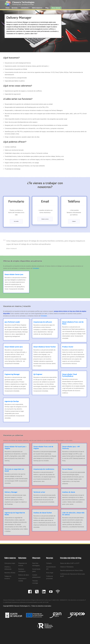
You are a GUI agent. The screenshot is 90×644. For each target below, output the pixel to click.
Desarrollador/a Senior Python (45, 347)
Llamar (74, 221)
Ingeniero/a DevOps (12, 402)
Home (7, 8)
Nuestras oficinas (10, 573)
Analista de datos (69, 492)
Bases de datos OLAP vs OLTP (70, 563)
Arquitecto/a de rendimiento (44, 469)
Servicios (14, 8)
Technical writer (39, 492)
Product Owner (68, 347)
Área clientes (56, 8)
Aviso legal (50, 573)
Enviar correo (45, 219)
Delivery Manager (11, 492)
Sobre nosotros (37, 8)
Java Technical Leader (12, 322)
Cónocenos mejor (10, 563)
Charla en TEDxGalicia (67, 567)
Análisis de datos (24, 575)
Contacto (49, 563)
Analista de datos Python (43, 513)
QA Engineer (38, 374)
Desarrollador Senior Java (14, 275)
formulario (36, 268)
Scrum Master (67, 469)
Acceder (16, 221)
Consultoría (25, 8)
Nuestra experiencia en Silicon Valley (72, 570)
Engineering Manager (12, 374)
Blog (47, 8)
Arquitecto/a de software (43, 322)
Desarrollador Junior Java (14, 347)
